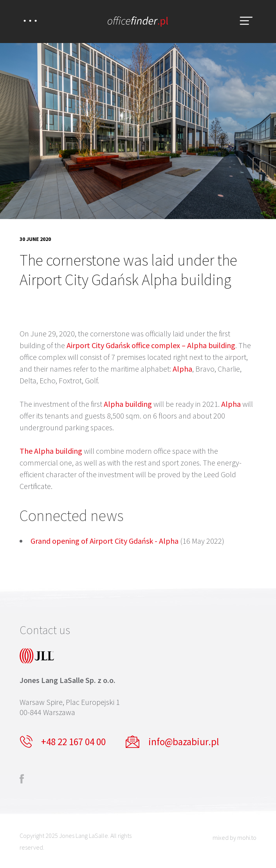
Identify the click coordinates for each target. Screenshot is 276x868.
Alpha (182, 369)
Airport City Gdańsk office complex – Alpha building (151, 345)
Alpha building (128, 404)
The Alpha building (51, 451)
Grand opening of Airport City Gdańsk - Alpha (105, 541)
